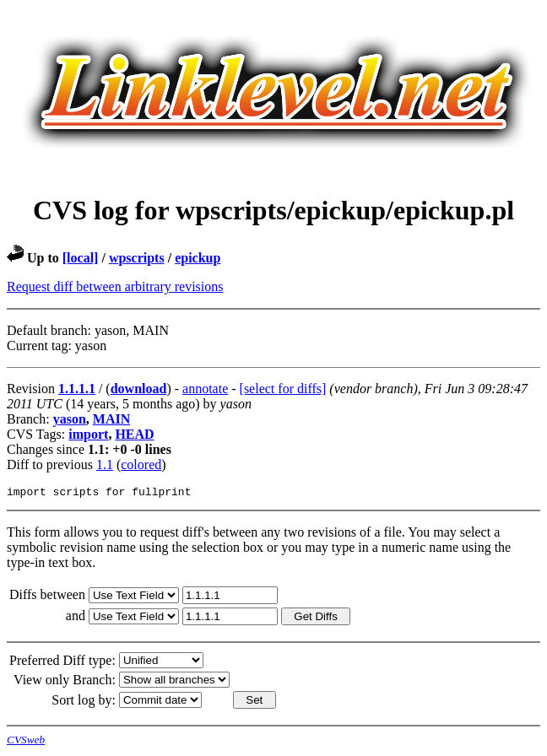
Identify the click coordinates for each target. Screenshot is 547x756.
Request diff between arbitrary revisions (115, 286)
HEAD (134, 434)
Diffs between (49, 597)
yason (70, 419)
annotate (205, 389)
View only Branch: (65, 682)
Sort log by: (84, 702)
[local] (81, 258)
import (88, 434)
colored (141, 464)
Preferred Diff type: (62, 663)
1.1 (105, 464)
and (77, 618)
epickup (198, 258)
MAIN (111, 419)
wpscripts (137, 258)
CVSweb (26, 742)
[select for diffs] (283, 389)
